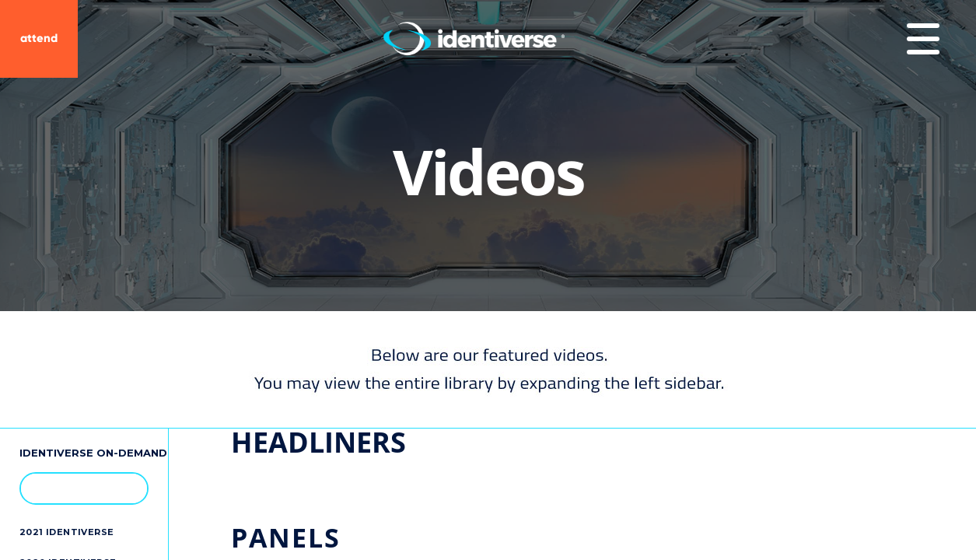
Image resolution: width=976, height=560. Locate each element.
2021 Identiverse (66, 532)
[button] (128, 488)
